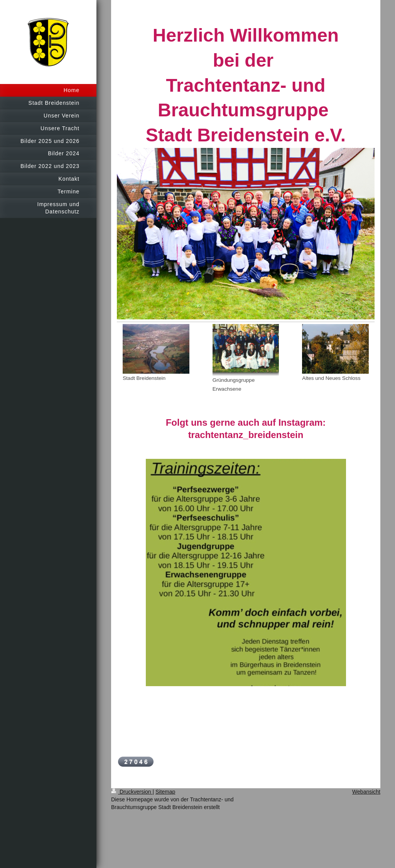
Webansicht (366, 792)
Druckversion (132, 792)
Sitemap (165, 792)
